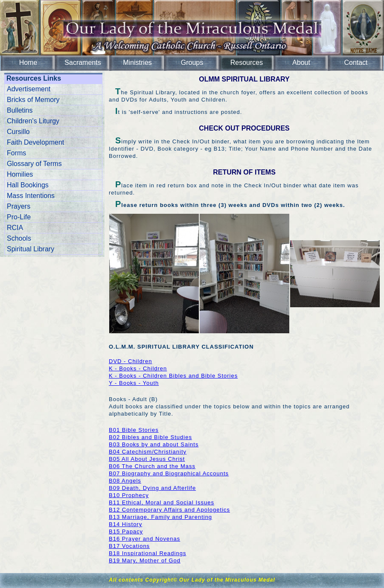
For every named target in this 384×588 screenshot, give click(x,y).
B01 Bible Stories (134, 430)
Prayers (19, 206)
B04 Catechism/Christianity (148, 452)
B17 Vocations (129, 546)
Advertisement (29, 89)
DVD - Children (130, 361)
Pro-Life (19, 217)
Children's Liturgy (33, 121)
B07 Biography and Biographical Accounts (169, 473)
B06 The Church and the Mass (152, 466)
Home (28, 63)
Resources (247, 63)
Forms (16, 153)
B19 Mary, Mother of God (145, 560)
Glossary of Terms (34, 164)
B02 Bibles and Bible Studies (150, 437)
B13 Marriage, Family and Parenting (160, 517)
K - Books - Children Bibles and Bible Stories (173, 376)
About (301, 63)
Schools (19, 238)
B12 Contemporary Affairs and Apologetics (169, 510)
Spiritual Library (31, 249)
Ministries (137, 63)
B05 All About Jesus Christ (147, 459)
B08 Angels (125, 481)
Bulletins (20, 110)
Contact (356, 63)
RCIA (15, 228)
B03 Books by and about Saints (154, 444)
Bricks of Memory (33, 100)
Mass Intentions (31, 196)
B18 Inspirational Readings (147, 553)
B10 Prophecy (129, 495)
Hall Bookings (28, 185)
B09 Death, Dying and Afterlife (152, 488)
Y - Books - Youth (134, 383)
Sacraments (83, 63)
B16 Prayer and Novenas (144, 539)
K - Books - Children (138, 368)
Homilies (20, 174)
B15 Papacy (126, 531)
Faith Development (35, 142)
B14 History (125, 524)
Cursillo (18, 132)
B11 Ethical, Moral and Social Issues (161, 502)
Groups (192, 63)
